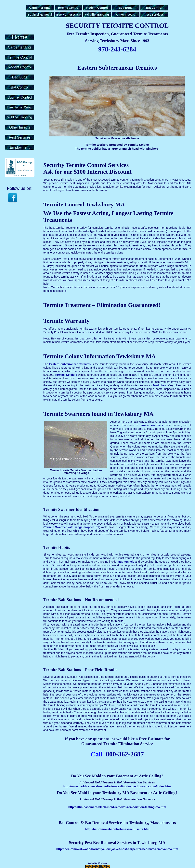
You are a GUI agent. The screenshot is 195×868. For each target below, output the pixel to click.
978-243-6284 (117, 49)
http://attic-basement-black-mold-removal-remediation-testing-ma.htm (117, 807)
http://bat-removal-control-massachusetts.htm (117, 829)
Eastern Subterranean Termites (70, 364)
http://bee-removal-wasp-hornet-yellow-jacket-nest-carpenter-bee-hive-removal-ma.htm (117, 849)
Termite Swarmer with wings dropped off (72, 527)
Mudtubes (160, 385)
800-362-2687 (125, 754)
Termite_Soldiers (66, 375)
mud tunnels (126, 562)
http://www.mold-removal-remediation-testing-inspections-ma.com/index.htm (117, 786)
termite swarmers (151, 425)
